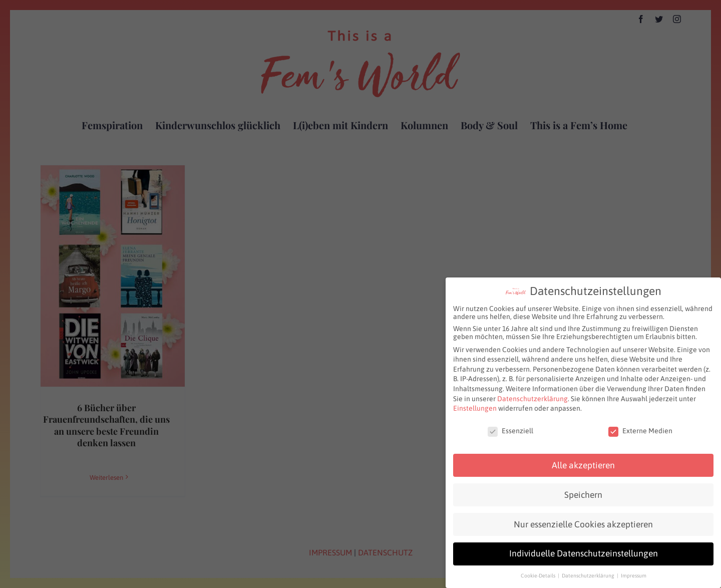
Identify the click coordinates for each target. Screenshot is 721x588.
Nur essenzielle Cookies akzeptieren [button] (583, 519)
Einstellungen (475, 403)
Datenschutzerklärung (532, 393)
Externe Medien (640, 426)
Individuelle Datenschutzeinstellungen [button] (584, 548)
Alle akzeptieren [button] (583, 460)
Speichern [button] (583, 489)
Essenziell (510, 426)
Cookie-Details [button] (539, 570)
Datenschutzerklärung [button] (589, 570)
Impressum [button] (634, 570)
